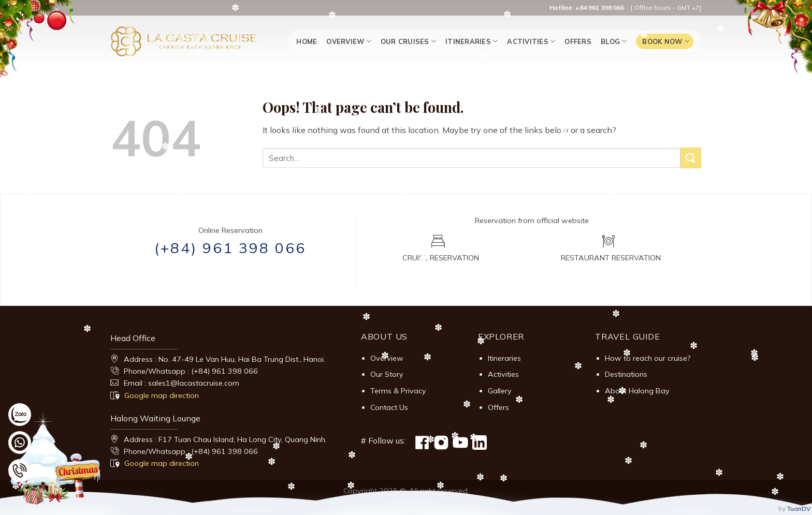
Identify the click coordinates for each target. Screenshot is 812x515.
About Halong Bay (637, 391)
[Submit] (691, 158)
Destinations (626, 374)
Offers (578, 41)
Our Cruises (408, 41)
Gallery (500, 391)
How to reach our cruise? (648, 358)
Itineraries (472, 41)
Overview (349, 41)
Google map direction (162, 395)
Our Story (387, 374)
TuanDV (799, 509)
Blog (614, 41)
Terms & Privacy (398, 391)
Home (307, 41)
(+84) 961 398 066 (230, 248)
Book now (666, 41)
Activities (531, 41)
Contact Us (389, 407)
